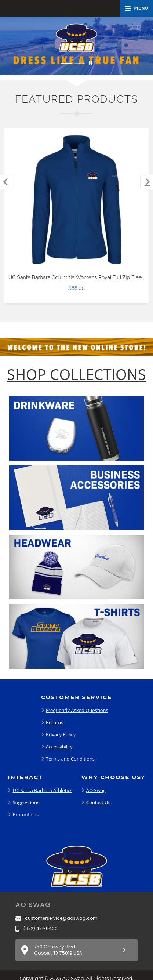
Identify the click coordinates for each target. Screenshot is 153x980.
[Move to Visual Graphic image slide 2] (80, 63)
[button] (137, 8)
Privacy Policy (61, 734)
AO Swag (96, 790)
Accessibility (59, 747)
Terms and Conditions (70, 759)
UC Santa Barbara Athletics (42, 790)
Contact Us (98, 802)
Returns (54, 722)
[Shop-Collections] (76, 374)
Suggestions (26, 802)
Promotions (25, 814)
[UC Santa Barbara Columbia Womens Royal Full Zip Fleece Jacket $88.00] (77, 200)
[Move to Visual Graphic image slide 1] (66, 63)
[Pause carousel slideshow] (91, 63)
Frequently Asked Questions (77, 710)
